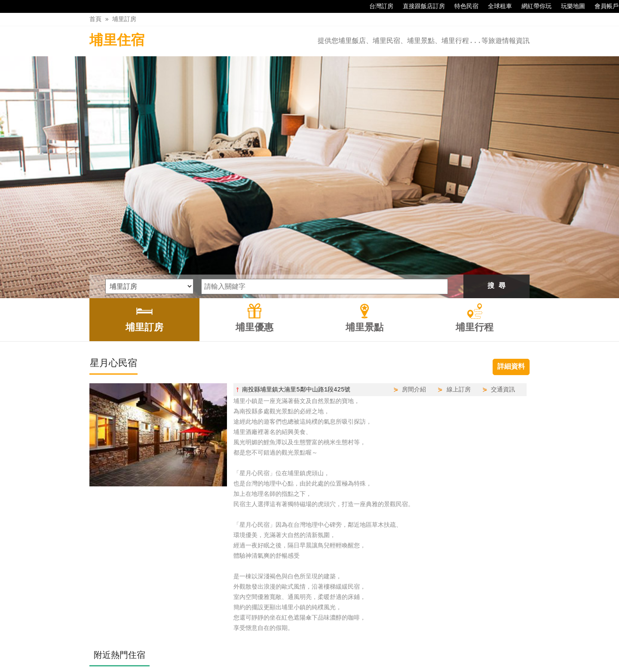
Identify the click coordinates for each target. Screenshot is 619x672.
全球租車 (496, 6)
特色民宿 (462, 6)
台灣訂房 (377, 6)
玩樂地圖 (569, 6)
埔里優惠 (289, 647)
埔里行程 (362, 647)
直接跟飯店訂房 (420, 6)
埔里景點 (325, 647)
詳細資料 (511, 254)
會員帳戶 (602, 6)
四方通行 (314, 665)
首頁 (95, 19)
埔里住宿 (117, 41)
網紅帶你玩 (532, 6)
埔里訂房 (124, 19)
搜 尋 (496, 173)
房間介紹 (414, 276)
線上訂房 (459, 276)
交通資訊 (503, 276)
